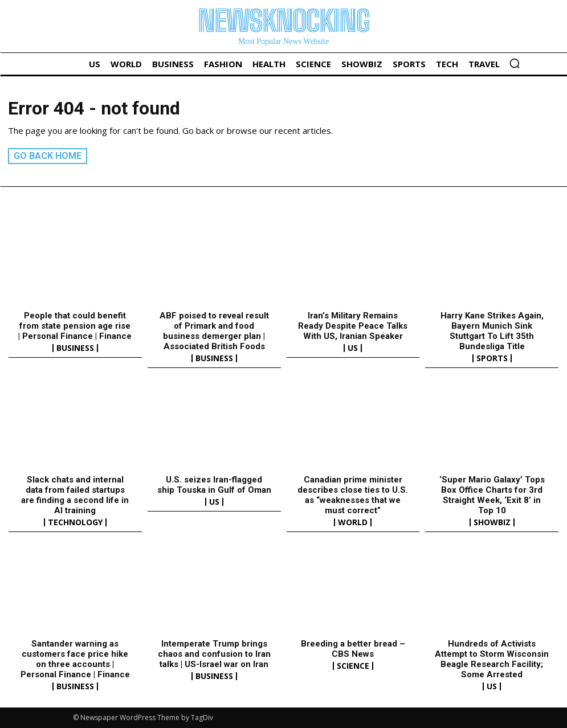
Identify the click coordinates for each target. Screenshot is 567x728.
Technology (75, 522)
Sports (492, 358)
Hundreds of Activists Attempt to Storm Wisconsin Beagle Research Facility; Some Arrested (492, 659)
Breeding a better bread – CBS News (353, 649)
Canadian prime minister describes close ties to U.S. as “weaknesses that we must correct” (353, 495)
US (353, 348)
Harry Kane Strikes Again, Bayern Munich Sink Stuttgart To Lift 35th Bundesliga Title (492, 331)
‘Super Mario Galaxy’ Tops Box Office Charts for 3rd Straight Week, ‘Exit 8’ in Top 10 (492, 495)
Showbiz (492, 522)
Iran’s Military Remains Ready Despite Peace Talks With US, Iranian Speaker (353, 326)
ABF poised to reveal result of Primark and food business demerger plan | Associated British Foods (214, 331)
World (353, 522)
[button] (515, 63)
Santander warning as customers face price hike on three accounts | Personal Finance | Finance (75, 659)
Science (353, 666)
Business (75, 348)
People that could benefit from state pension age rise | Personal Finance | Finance (75, 326)
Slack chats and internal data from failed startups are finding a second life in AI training (75, 495)
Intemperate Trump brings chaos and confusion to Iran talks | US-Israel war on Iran (214, 654)
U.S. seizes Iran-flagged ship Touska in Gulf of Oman (214, 485)
